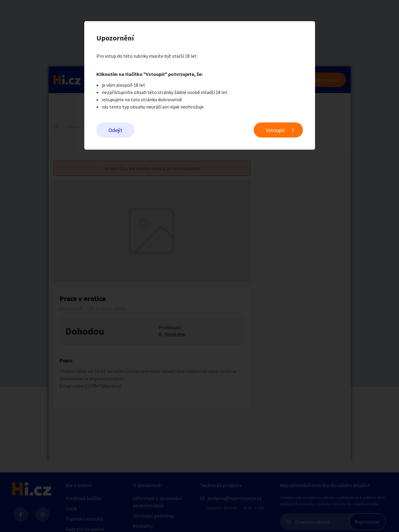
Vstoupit (275, 130)
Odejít (115, 130)
